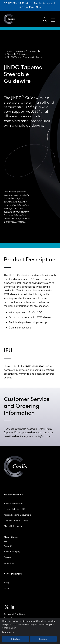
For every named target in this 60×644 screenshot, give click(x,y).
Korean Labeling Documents (17, 515)
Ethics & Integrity (12, 552)
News (6, 583)
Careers (7, 557)
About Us (8, 546)
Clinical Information (13, 526)
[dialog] (30, 631)
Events (7, 589)
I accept (43, 639)
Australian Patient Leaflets (16, 520)
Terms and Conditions (14, 614)
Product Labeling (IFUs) (15, 509)
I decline (16, 639)
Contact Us (9, 563)
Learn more (8, 632)
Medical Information (13, 504)
